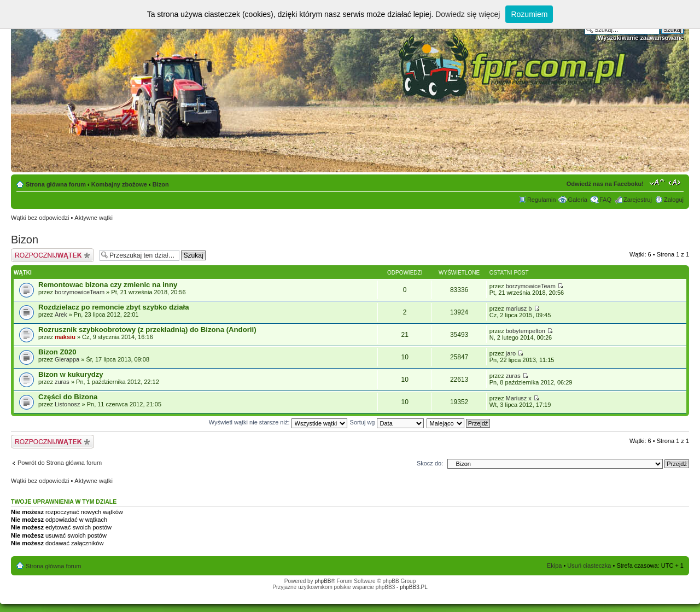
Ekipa (555, 566)
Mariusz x (519, 398)
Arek (61, 314)
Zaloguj (674, 200)
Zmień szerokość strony (676, 182)
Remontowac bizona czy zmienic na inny (108, 285)
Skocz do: (430, 463)
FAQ (605, 200)
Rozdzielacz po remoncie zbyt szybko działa (114, 307)
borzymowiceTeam (80, 292)
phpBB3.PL (414, 587)
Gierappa (67, 359)
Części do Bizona (68, 397)
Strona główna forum (56, 184)
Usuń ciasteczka (589, 566)
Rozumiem (529, 14)
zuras (62, 382)
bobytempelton (526, 331)
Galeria (577, 200)
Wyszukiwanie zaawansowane (641, 38)
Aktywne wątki (94, 218)
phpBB (323, 581)
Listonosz (67, 404)
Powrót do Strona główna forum (60, 463)
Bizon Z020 (57, 352)
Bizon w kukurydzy (71, 374)
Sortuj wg (387, 422)
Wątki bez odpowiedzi (40, 218)
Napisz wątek (52, 255)
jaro (511, 353)
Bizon (161, 184)
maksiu (65, 337)
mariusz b (519, 308)
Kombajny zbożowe (119, 184)
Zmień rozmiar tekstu (657, 182)
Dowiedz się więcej (468, 14)
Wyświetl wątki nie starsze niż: (278, 422)
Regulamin (542, 200)
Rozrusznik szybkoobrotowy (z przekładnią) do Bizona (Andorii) (147, 330)
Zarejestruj (638, 200)
